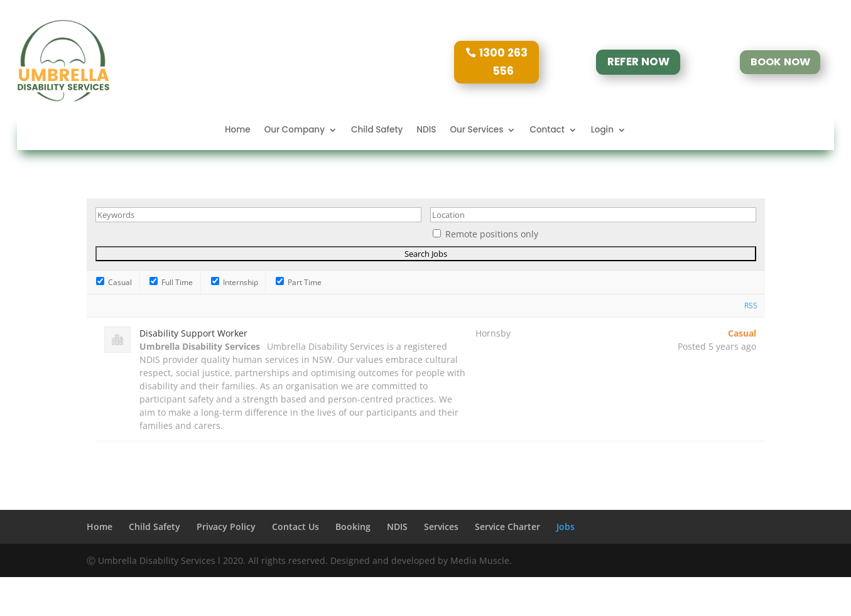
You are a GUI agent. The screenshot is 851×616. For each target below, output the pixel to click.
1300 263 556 (503, 62)
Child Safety (377, 131)
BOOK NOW (780, 62)
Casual (114, 282)
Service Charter (507, 527)
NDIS (426, 131)
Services (441, 527)
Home (238, 131)
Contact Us (295, 527)
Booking (353, 527)
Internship (235, 282)
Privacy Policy (226, 527)
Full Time (171, 282)
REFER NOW (638, 62)
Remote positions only (492, 234)
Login (602, 131)
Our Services (476, 131)
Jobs (566, 527)
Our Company (295, 131)
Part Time (299, 282)
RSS (751, 305)
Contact (547, 131)
